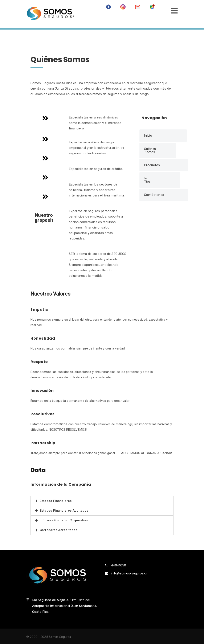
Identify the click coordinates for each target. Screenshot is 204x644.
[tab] (102, 501)
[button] (163, 136)
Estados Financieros (56, 501)
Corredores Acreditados (59, 530)
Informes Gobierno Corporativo (64, 520)
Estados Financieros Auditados (64, 511)
